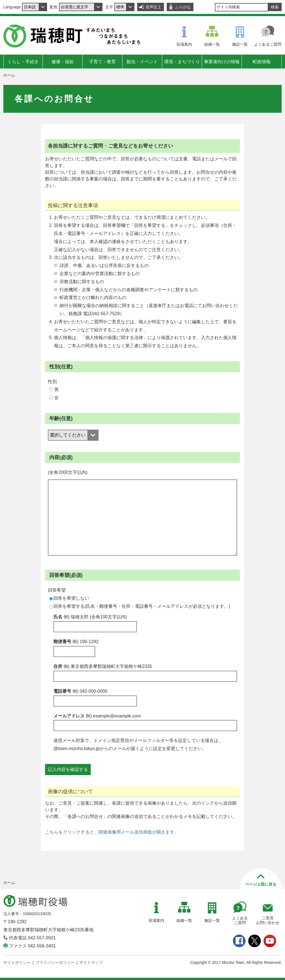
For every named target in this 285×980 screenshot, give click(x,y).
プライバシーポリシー (55, 962)
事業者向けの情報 (222, 62)
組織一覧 (212, 44)
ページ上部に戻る (261, 884)
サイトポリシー (17, 962)
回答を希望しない (69, 598)
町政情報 (262, 62)
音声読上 (153, 7)
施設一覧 (240, 44)
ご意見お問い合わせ (268, 920)
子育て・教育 (102, 62)
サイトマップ (91, 962)
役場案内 (184, 44)
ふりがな (183, 7)
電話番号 (80, 691)
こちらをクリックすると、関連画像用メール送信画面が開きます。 (112, 832)
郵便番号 (76, 642)
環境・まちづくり (182, 62)
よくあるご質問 (268, 44)
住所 (103, 666)
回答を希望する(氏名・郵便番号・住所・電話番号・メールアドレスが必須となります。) (140, 606)
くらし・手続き (23, 62)
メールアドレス (97, 716)
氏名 (90, 617)
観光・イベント (142, 62)
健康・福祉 (63, 62)
